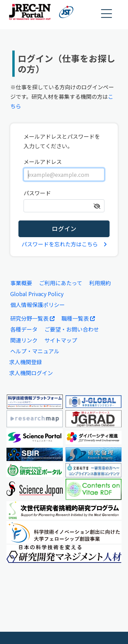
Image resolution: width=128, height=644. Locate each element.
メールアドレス (43, 162)
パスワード (37, 193)
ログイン (64, 228)
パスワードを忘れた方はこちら (64, 244)
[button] (107, 14)
